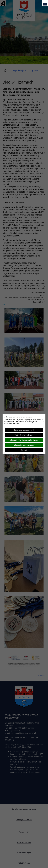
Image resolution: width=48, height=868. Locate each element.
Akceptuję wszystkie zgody (24, 445)
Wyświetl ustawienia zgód (24, 435)
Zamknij (24, 450)
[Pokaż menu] (45, 3)
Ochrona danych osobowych (24, 430)
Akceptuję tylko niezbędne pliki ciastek (24, 440)
